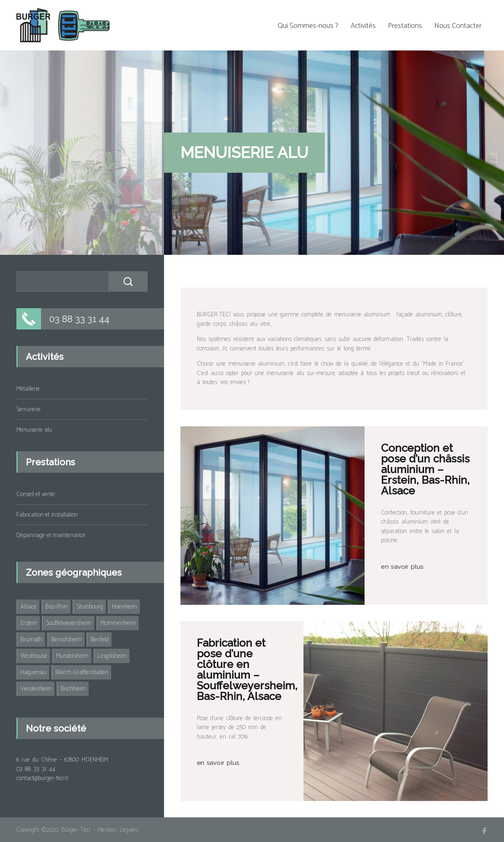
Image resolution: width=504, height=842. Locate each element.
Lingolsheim (112, 656)
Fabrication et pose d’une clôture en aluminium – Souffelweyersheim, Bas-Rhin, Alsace (247, 670)
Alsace (29, 607)
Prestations (405, 26)
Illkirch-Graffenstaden (82, 672)
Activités (363, 26)
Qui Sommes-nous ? (308, 26)
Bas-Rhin (57, 607)
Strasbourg (90, 607)
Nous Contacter (458, 26)
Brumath (31, 640)
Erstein (29, 623)
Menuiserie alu (34, 430)
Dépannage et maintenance (51, 535)
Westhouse (34, 656)
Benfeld (100, 640)
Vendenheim (36, 689)
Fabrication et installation (47, 515)
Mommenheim (118, 623)
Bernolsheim (66, 640)
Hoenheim (124, 607)
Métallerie (28, 389)
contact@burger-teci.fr (43, 778)
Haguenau (33, 672)
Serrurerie (29, 409)
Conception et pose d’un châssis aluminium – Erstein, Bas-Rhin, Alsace (425, 469)
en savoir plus (402, 567)
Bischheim (73, 689)
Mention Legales (118, 830)
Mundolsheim (72, 656)
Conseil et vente (36, 494)
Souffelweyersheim (69, 623)
